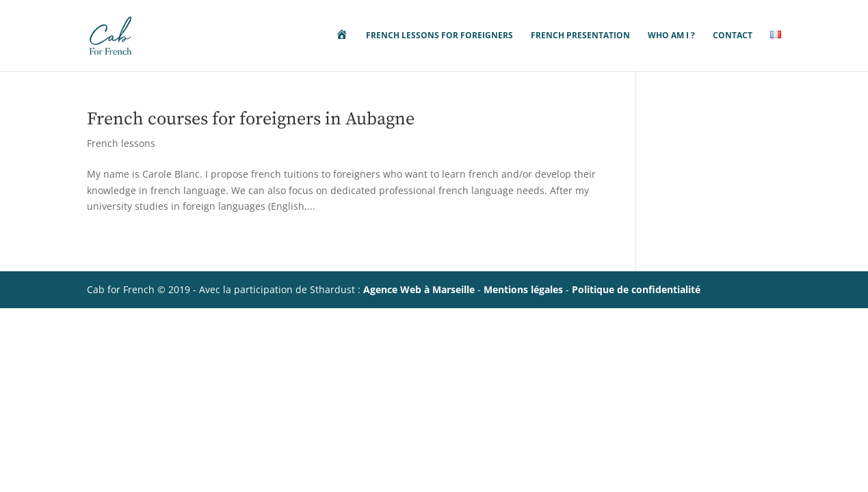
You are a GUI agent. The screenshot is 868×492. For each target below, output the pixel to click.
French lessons (121, 143)
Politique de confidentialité (636, 289)
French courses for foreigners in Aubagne (251, 119)
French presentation (580, 36)
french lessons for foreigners (439, 36)
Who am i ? (671, 36)
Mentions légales (523, 289)
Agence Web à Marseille (419, 289)
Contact (733, 36)
